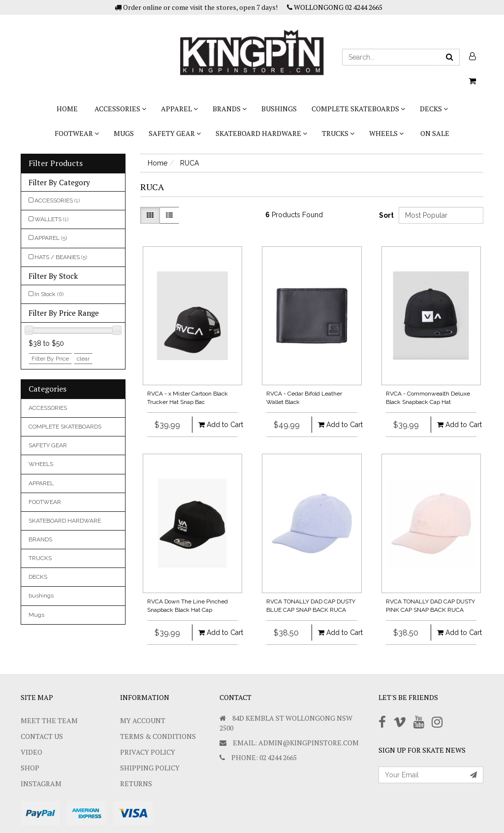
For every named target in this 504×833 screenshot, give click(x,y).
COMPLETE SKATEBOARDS (358, 109)
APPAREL (179, 109)
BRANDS (230, 109)
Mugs (124, 133)
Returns (136, 783)
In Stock (49, 294)
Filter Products (56, 164)
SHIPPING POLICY (150, 768)
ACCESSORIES (120, 109)
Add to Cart (214, 425)
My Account (143, 720)
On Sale (435, 133)
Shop (30, 768)
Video (31, 752)
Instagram (41, 783)
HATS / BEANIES (61, 257)
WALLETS (51, 219)
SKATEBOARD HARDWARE (261, 133)
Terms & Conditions (158, 736)
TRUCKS (338, 133)
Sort (385, 215)
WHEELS (386, 133)
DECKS (434, 109)
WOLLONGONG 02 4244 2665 (335, 7)
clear (83, 359)
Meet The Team (49, 720)
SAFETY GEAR (175, 133)
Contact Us (42, 736)
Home (67, 109)
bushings (279, 109)
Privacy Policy (148, 752)
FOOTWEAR (77, 133)
